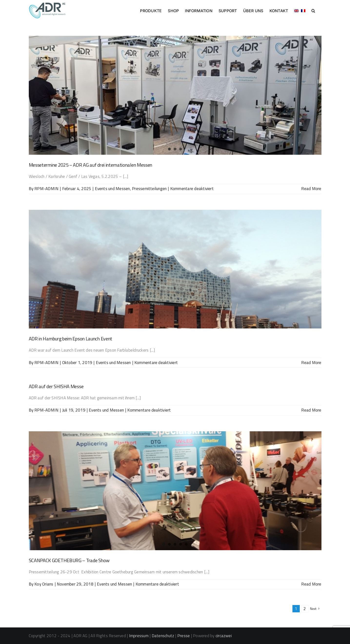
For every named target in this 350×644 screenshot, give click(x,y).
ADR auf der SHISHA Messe (56, 386)
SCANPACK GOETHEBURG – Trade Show (69, 560)
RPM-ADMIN (46, 189)
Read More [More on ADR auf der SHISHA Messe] (311, 410)
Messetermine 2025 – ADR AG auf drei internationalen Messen (91, 165)
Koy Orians (44, 584)
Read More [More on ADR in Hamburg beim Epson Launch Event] (311, 363)
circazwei (224, 636)
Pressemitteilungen (149, 189)
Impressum (139, 636)
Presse (184, 636)
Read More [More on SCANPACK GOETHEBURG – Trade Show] (311, 584)
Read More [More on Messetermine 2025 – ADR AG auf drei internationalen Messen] (311, 189)
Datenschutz (163, 636)
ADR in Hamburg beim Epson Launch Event (71, 339)
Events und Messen (112, 189)
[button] (313, 10)
